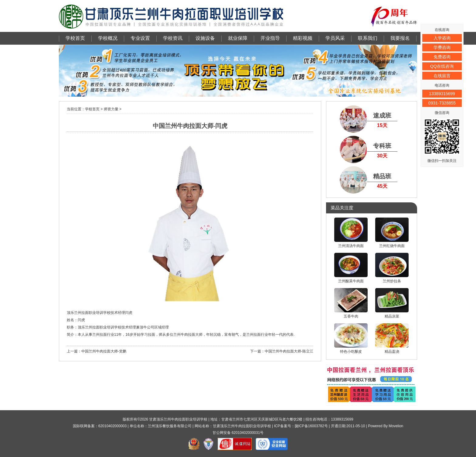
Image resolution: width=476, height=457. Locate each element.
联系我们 (368, 38)
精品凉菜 (392, 303)
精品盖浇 (392, 338)
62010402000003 (112, 426)
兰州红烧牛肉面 (392, 233)
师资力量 (111, 109)
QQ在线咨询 (442, 66)
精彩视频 (303, 38)
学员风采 (335, 38)
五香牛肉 (351, 303)
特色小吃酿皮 (351, 338)
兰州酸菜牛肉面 (351, 268)
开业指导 (270, 38)
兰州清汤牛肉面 (351, 233)
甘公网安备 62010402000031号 (238, 433)
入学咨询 (442, 38)
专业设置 (140, 38)
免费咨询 (442, 57)
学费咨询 (442, 47)
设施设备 (205, 38)
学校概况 (108, 38)
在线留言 (442, 76)
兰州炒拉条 (392, 268)
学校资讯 (173, 38)
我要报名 (400, 38)
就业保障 (238, 38)
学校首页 (75, 38)
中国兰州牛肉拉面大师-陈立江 (289, 351)
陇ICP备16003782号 (311, 426)
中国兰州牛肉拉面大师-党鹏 (104, 351)
